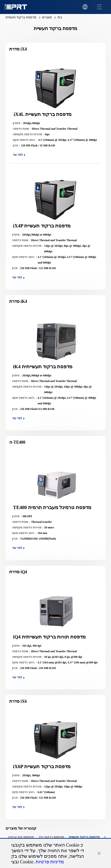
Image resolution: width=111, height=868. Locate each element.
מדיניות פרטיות (50, 862)
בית (60, 17)
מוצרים (47, 17)
